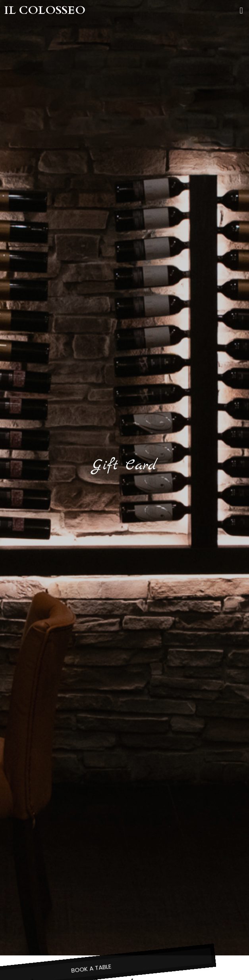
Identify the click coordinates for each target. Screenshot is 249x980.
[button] (241, 11)
